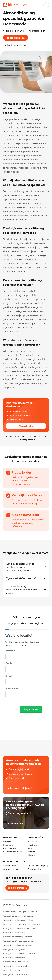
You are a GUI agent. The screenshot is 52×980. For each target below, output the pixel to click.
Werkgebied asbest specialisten (18, 937)
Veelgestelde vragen (12, 852)
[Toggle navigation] (46, 5)
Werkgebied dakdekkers (14, 932)
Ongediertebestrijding (38, 866)
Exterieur (32, 848)
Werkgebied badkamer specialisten (19, 953)
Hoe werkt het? (10, 848)
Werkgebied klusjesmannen (16, 974)
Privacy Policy (9, 912)
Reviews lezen (15, 824)
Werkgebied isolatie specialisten (18, 945)
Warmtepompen (11, 869)
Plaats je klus (26, 426)
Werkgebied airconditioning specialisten (21, 924)
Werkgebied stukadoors (14, 970)
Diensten (7, 842)
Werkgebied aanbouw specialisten (19, 928)
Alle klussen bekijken (19, 788)
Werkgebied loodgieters (14, 949)
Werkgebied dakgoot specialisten (19, 920)
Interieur (31, 855)
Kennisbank (8, 845)
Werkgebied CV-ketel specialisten (18, 941)
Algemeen (32, 842)
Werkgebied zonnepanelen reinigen (19, 916)
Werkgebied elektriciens (14, 958)
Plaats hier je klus (16, 38)
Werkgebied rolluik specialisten (17, 966)
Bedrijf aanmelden (17, 888)
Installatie (32, 852)
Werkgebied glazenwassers (16, 962)
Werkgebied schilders (27, 912)
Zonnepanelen (34, 869)
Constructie (33, 845)
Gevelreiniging (10, 866)
